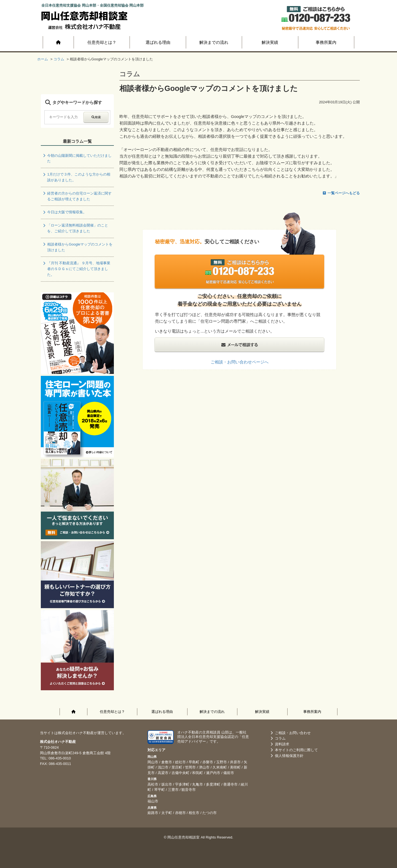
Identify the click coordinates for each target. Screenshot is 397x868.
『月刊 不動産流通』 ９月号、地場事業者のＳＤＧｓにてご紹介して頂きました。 (76, 269)
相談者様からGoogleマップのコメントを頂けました (77, 247)
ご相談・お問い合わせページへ (240, 362)
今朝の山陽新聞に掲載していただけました (77, 158)
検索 (96, 117)
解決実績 (270, 42)
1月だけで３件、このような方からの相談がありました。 (76, 177)
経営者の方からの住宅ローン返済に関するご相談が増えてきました (77, 196)
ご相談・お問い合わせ (290, 733)
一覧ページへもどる (341, 193)
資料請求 (279, 744)
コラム (277, 738)
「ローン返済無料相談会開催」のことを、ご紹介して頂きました (75, 228)
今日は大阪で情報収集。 (64, 212)
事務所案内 (326, 42)
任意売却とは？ (102, 42)
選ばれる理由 (158, 42)
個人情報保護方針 (286, 756)
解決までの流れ (214, 42)
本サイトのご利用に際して (294, 750)
